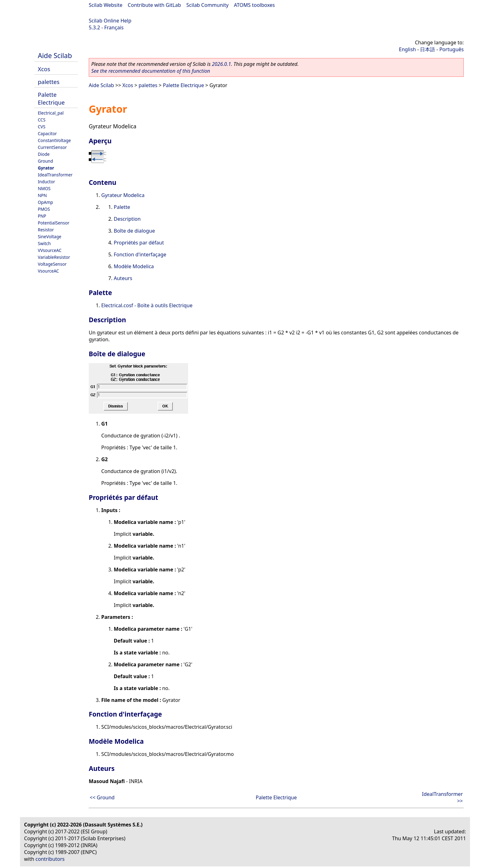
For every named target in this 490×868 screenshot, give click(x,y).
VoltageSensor (52, 264)
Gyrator (46, 168)
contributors (50, 859)
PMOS (44, 209)
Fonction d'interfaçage (140, 254)
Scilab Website (106, 5)
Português (452, 49)
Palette (122, 207)
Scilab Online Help (110, 21)
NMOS (44, 188)
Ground (45, 161)
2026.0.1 (221, 64)
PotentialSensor (54, 223)
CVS (42, 127)
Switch (44, 243)
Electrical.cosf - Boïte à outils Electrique (147, 305)
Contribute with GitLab (154, 5)
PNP (42, 216)
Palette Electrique (51, 98)
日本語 (427, 49)
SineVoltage (50, 237)
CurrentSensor (52, 147)
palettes (49, 82)
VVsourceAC (50, 250)
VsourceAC (48, 271)
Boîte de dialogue (134, 231)
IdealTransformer (55, 175)
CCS (42, 120)
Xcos (44, 69)
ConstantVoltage (54, 140)
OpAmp (45, 202)
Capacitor (47, 133)
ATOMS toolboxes (255, 5)
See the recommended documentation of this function (151, 71)
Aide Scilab (55, 55)
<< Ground (102, 797)
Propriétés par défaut (139, 243)
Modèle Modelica (134, 266)
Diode (44, 154)
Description (127, 219)
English (407, 49)
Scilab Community (207, 5)
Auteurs (123, 278)
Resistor (46, 230)
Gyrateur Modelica (123, 195)
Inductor (46, 182)
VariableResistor (54, 257)
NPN (42, 195)
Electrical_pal (51, 113)
